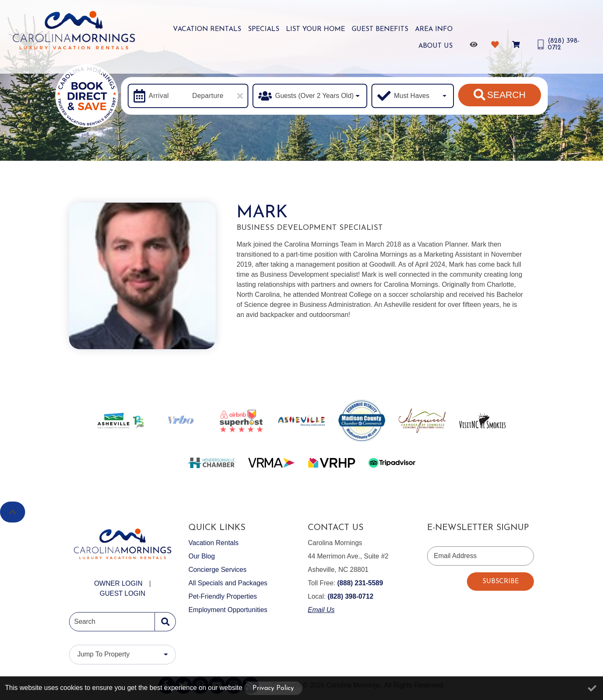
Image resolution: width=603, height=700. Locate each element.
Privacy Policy (273, 688)
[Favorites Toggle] (496, 44)
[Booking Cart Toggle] (517, 44)
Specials (264, 29)
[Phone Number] (561, 44)
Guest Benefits (380, 29)
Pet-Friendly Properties (223, 596)
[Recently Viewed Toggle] (475, 44)
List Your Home (316, 29)
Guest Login (122, 593)
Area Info (434, 29)
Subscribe (501, 582)
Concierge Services (218, 570)
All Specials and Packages (228, 583)
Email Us (321, 610)
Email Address (455, 556)
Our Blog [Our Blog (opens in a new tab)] (202, 556)
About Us (435, 46)
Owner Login (119, 583)
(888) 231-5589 (360, 583)
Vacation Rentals (207, 29)
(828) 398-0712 (350, 596)
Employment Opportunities (228, 610)
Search (500, 95)
